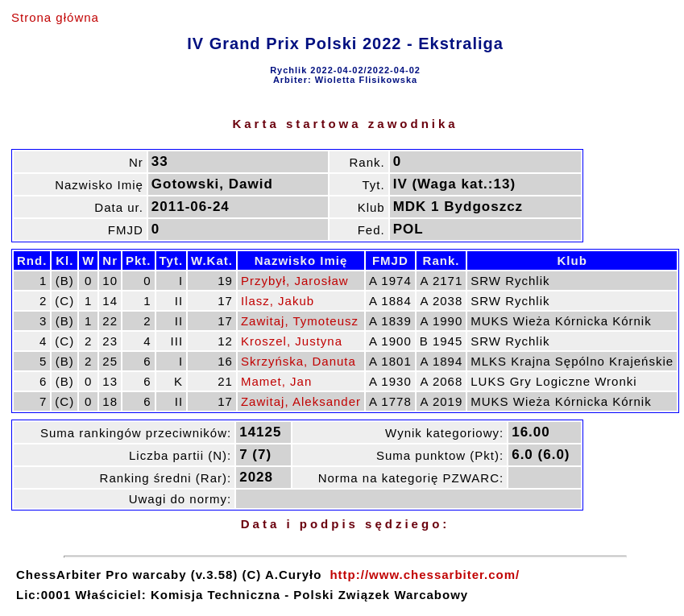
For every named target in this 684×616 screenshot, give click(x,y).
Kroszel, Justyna (292, 341)
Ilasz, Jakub (278, 301)
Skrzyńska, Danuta (298, 361)
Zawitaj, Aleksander (301, 401)
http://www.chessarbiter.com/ (425, 575)
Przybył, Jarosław (295, 281)
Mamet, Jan (276, 381)
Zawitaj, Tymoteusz (300, 321)
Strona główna (55, 17)
